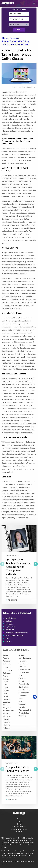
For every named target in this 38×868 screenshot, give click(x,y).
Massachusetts (9, 711)
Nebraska (7, 728)
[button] (34, 3)
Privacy (19, 821)
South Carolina (24, 690)
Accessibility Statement (19, 829)
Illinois (6, 688)
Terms (19, 824)
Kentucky (7, 699)
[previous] (2, 564)
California (7, 664)
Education (9, 624)
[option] (19, 565)
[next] (36, 564)
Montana (6, 725)
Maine (5, 705)
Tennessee (23, 696)
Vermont (22, 704)
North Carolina (24, 670)
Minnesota (7, 716)
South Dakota (24, 693)
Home (5, 38)
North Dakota (24, 672)
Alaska (6, 655)
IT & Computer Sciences (15, 635)
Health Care (10, 630)
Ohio (20, 675)
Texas (21, 698)
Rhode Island (23, 687)
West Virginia (24, 713)
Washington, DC (25, 710)
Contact (19, 832)
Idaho (5, 685)
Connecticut (8, 670)
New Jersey (23, 661)
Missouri (6, 722)
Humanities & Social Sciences (17, 633)
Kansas (6, 696)
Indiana (6, 690)
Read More (12, 600)
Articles (14, 38)
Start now (19, 30)
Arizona (6, 658)
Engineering (10, 627)
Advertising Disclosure (19, 826)
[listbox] (19, 565)
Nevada (22, 655)
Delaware (7, 673)
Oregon (21, 681)
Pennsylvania (24, 684)
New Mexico (23, 664)
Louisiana (7, 702)
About (19, 819)
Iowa (5, 693)
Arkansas (6, 661)
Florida (6, 676)
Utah (20, 701)
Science (9, 641)
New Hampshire (25, 658)
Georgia (6, 679)
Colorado (6, 667)
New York (22, 667)
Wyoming (22, 716)
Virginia (22, 707)
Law (7, 638)
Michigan (6, 713)
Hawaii (6, 682)
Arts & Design (11, 618)
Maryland (7, 708)
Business (9, 621)
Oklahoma (22, 678)
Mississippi (7, 719)
